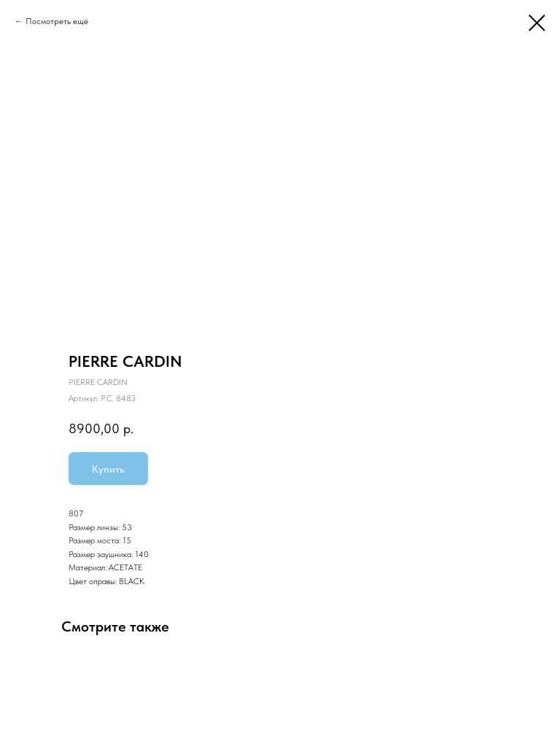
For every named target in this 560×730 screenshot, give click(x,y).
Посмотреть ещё (57, 21)
